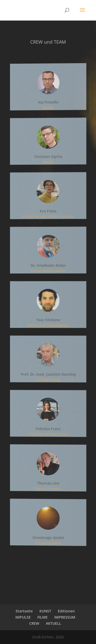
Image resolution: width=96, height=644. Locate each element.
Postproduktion (48, 543)
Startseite (24, 611)
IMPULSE (23, 617)
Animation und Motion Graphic (48, 216)
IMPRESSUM (65, 617)
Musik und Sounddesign (48, 325)
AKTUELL (54, 623)
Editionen (66, 611)
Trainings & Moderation (48, 434)
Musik (48, 107)
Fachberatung (48, 380)
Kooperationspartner (48, 271)
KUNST (45, 611)
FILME (42, 617)
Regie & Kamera (48, 489)
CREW (34, 623)
